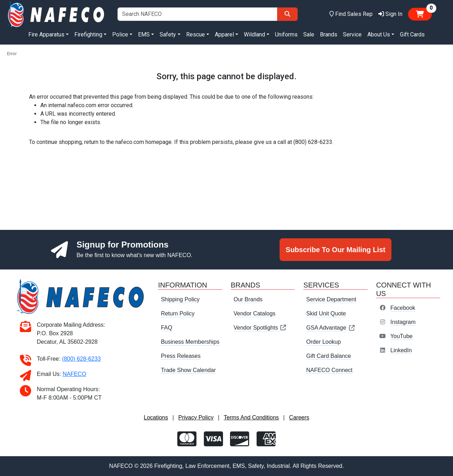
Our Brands (248, 299)
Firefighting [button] (88, 34)
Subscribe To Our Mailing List (336, 250)
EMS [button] (144, 34)
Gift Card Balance (328, 356)
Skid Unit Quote (326, 314)
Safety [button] (168, 34)
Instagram (403, 322)
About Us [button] (379, 34)
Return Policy (178, 314)
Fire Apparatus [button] (46, 34)
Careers (299, 417)
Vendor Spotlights (260, 328)
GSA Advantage (331, 328)
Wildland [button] (254, 34)
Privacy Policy (196, 417)
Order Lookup (323, 342)
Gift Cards (412, 34)
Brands (329, 34)
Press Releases (181, 356)
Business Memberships (190, 342)
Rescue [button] (196, 34)
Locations (156, 417)
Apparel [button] (224, 34)
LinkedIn (401, 350)
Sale (309, 34)
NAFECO (74, 374)
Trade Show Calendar (188, 370)
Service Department (331, 299)
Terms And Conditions (251, 417)
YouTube (402, 336)
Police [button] (120, 34)
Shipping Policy (180, 299)
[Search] (287, 14)
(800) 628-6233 (81, 359)
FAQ (167, 328)
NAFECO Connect (329, 370)
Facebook (403, 308)
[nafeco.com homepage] (57, 14)
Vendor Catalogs (254, 314)
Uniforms (286, 34)
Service (352, 34)
